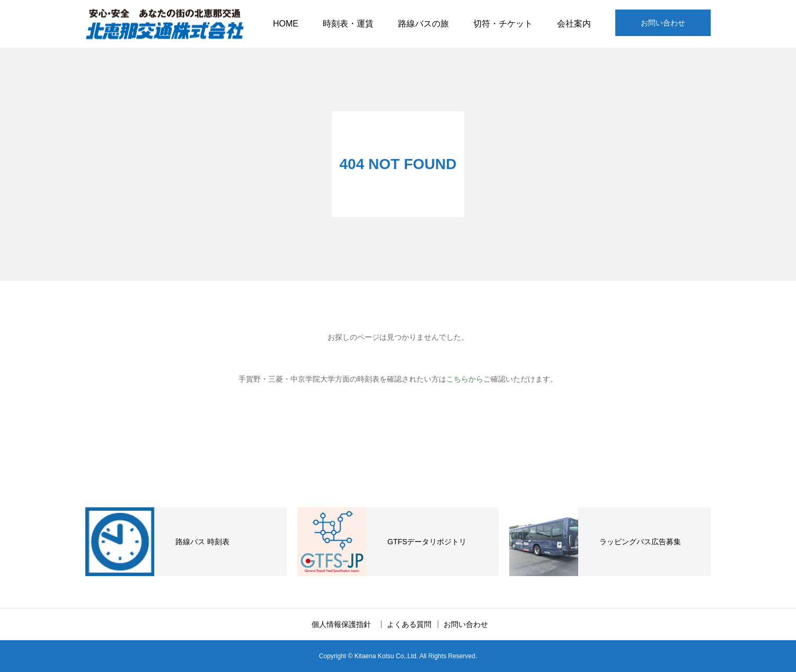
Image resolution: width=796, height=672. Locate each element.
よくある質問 (409, 624)
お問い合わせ (663, 23)
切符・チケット (503, 24)
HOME (286, 24)
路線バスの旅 (423, 24)
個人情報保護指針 (345, 624)
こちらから (465, 379)
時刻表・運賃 (348, 24)
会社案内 (574, 24)
